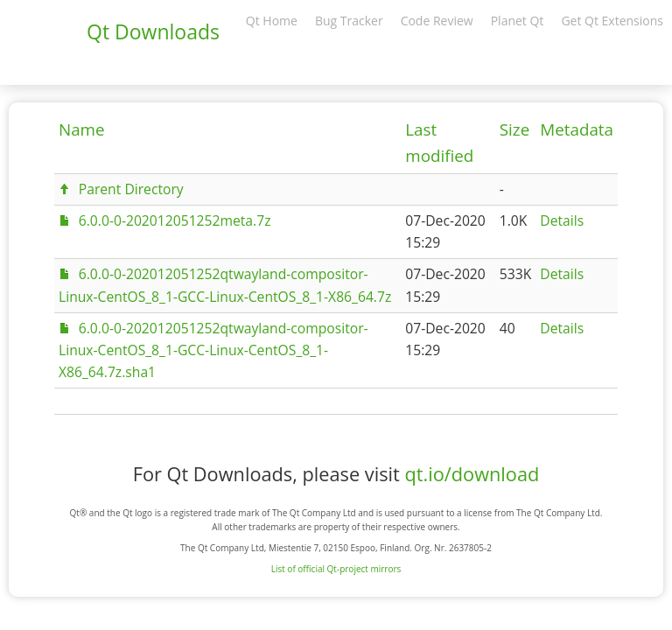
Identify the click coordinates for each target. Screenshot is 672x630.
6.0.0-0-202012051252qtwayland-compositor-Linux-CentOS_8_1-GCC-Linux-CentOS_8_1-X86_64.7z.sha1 (213, 350)
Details (562, 220)
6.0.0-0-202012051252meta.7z (175, 220)
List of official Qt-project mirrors (336, 569)
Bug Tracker (349, 21)
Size (514, 129)
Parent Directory (131, 189)
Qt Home (272, 21)
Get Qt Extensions (612, 21)
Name (82, 129)
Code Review (437, 21)
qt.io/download (472, 474)
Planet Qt (518, 21)
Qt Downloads (153, 31)
